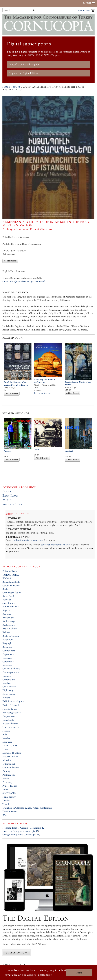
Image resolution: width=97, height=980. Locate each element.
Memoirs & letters (12, 753)
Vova (37, 449)
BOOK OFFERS (11, 607)
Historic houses (10, 723)
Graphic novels (10, 716)
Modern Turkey (10, 756)
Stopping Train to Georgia (15, 828)
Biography (8, 643)
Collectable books (11, 669)
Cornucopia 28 (32, 834)
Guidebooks (8, 720)
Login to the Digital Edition (24, 73)
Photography (9, 775)
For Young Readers (12, 712)
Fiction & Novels (11, 705)
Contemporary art (11, 672)
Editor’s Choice (10, 571)
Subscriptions (12, 504)
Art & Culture (10, 629)
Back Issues (11, 495)
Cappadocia (8, 654)
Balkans (6, 632)
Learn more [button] (45, 975)
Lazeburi (69, 451)
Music (7, 500)
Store (6, 87)
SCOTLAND (9, 793)
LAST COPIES (10, 745)
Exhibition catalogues (13, 701)
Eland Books (9, 694)
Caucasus (7, 658)
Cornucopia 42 (31, 831)
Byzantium (8, 640)
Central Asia (9, 651)
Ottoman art (9, 764)
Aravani (8, 451)
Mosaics (7, 760)
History (6, 731)
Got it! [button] (79, 973)
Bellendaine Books (11, 582)
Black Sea (7, 647)
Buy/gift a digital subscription (24, 64)
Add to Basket (10, 261)
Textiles (6, 800)
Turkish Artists (10, 811)
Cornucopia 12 (37, 828)
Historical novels (11, 727)
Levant (6, 749)
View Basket (83, 10)
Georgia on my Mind (13, 834)
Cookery (7, 676)
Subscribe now (16, 952)
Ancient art (8, 618)
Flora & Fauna (10, 709)
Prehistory (7, 782)
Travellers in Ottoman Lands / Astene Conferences (27, 808)
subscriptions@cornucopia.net (29, 540)
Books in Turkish (11, 636)
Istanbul (6, 738)
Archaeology (9, 621)
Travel (6, 804)
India (5, 734)
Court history (9, 687)
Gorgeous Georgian (12, 831)
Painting (6, 771)
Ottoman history (11, 767)
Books (17, 87)
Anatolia (7, 614)
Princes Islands (10, 786)
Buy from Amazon (43, 393)
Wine (5, 815)
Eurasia (6, 698)
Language (7, 742)
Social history (9, 797)
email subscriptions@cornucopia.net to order (24, 281)
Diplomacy (8, 690)
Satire (5, 789)
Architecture (9, 625)
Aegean (6, 610)
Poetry (6, 778)
